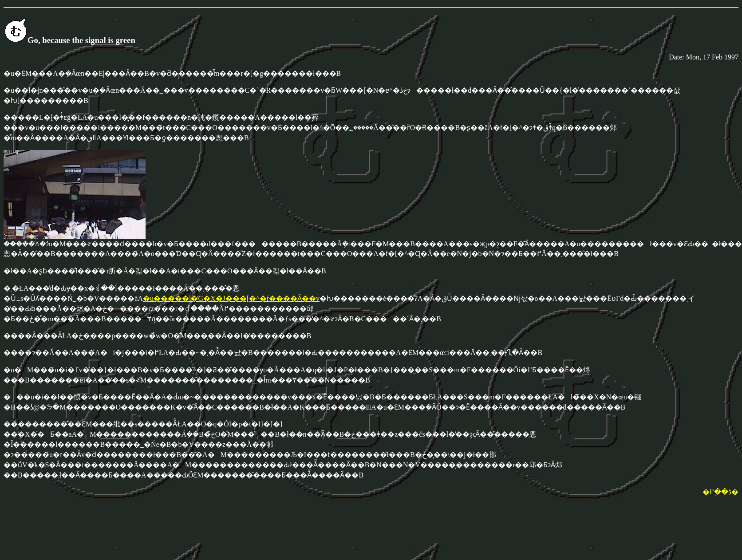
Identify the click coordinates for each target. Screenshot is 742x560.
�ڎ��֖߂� (720, 492)
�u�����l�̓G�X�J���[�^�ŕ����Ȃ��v (231, 298)
